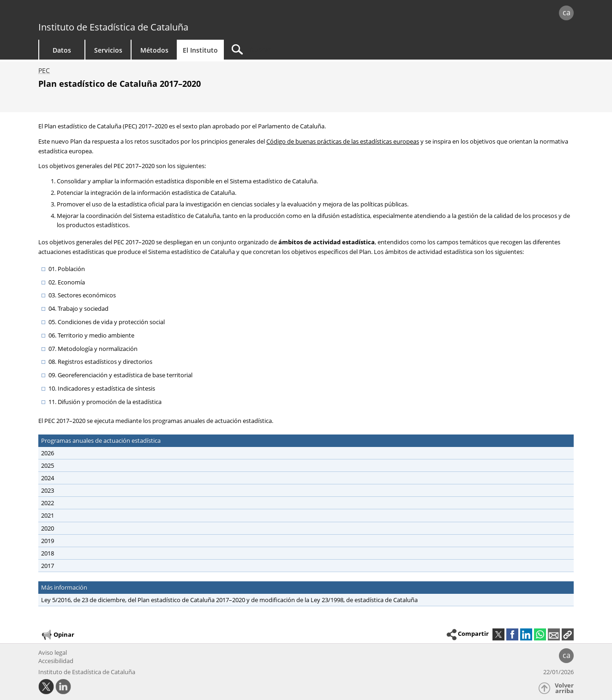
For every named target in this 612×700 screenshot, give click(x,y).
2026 (48, 453)
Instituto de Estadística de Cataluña (113, 27)
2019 (48, 541)
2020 (48, 528)
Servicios (108, 50)
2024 (48, 478)
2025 (48, 465)
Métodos (154, 50)
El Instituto (200, 50)
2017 (48, 566)
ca (567, 12)
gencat (145, 14)
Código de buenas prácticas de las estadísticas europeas (343, 141)
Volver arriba (564, 688)
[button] (568, 634)
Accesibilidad (56, 661)
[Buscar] (302, 50)
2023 (48, 490)
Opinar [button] (57, 635)
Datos (62, 50)
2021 (48, 515)
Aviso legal (53, 652)
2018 (48, 553)
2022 (48, 503)
